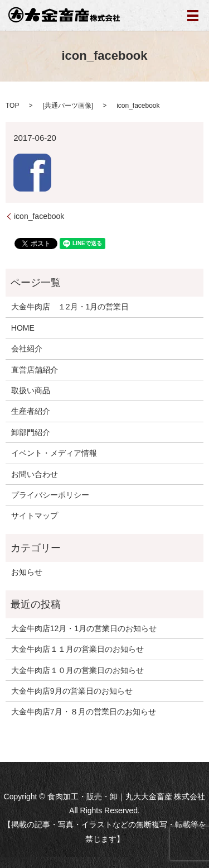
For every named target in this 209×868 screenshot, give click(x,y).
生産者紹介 (31, 411)
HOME (23, 328)
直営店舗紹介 (35, 370)
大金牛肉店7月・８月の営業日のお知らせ (84, 712)
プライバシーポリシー (50, 495)
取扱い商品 (31, 390)
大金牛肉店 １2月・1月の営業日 (70, 307)
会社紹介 (27, 349)
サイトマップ (35, 516)
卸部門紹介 (31, 432)
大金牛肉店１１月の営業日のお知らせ (77, 649)
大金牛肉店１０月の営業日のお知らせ (77, 670)
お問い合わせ (35, 474)
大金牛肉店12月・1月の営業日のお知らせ (84, 628)
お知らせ (27, 572)
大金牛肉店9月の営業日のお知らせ (72, 691)
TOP (12, 106)
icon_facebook (39, 216)
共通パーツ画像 (68, 106)
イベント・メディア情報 (54, 453)
